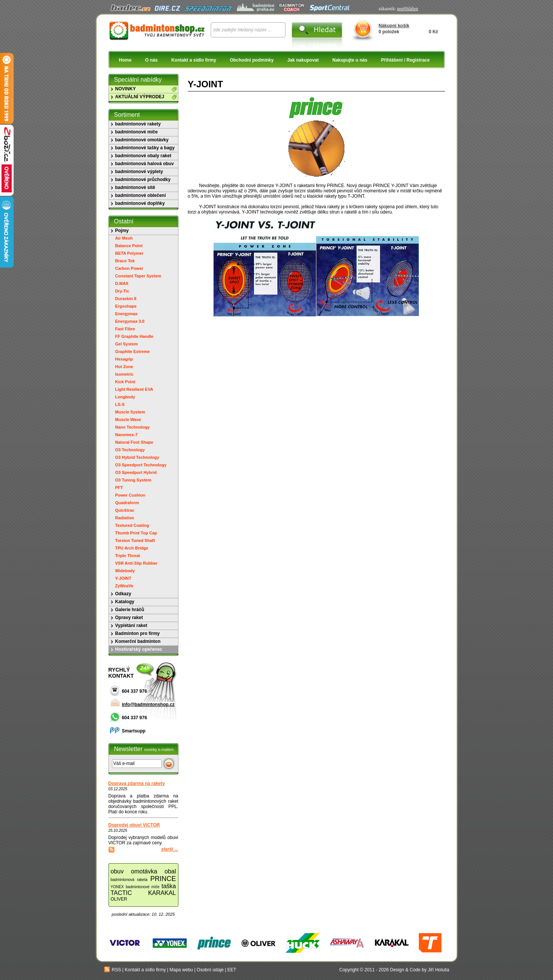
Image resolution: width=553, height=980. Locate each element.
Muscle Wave (128, 420)
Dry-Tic (122, 291)
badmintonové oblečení (141, 195)
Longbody (125, 397)
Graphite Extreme (133, 351)
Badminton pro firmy (138, 633)
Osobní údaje (210, 970)
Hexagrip (124, 359)
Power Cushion (130, 495)
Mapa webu (181, 970)
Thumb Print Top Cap (136, 533)
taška (169, 886)
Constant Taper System (138, 276)
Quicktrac (125, 510)
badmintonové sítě (135, 187)
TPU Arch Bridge (132, 548)
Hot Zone (124, 367)
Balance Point (129, 246)
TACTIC (122, 893)
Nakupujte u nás (350, 60)
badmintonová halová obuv (145, 164)
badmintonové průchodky (143, 180)
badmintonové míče (137, 132)
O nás (151, 60)
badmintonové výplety (139, 172)
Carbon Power (129, 268)
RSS (113, 970)
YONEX (117, 887)
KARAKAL (162, 893)
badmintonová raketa (129, 880)
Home (125, 60)
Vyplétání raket (131, 625)
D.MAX (122, 283)
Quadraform (127, 503)
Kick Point (125, 382)
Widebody (125, 571)
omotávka (144, 871)
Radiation (125, 518)
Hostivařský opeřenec (139, 649)
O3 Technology (130, 450)
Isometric (125, 374)
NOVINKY (126, 89)
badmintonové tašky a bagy (145, 148)
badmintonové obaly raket (143, 156)
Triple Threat (128, 556)
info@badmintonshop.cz (148, 704)
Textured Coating (132, 525)
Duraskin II (126, 299)
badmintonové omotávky (142, 140)
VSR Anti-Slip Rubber (136, 563)
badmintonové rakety (138, 124)
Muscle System (130, 412)
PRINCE (163, 879)
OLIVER (119, 899)
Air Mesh (124, 238)
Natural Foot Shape (134, 442)
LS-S (120, 404)
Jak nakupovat (303, 60)
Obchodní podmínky (252, 60)
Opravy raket (129, 618)
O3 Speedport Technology (141, 465)
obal (170, 871)
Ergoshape (126, 306)
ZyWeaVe (124, 586)
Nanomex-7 (126, 435)
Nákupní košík (394, 26)
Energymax (126, 314)
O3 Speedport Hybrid (136, 472)
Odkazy (123, 594)
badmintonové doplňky (140, 203)
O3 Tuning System (133, 480)
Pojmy (122, 231)
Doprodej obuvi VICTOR (134, 825)
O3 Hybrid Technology (137, 457)
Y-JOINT (123, 578)
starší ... (170, 849)
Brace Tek (125, 261)
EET (232, 970)
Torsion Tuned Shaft (135, 540)
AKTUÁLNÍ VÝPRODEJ (140, 97)
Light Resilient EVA (134, 389)
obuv (117, 871)
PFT (119, 488)
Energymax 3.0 (130, 321)
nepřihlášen (407, 9)
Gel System (127, 344)
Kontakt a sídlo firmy (194, 60)
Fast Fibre (125, 329)
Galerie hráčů (130, 610)
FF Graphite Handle (134, 336)
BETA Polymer (129, 253)
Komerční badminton (138, 641)
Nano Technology (132, 427)
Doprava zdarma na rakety (137, 783)
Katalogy (125, 602)
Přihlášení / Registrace (405, 60)
